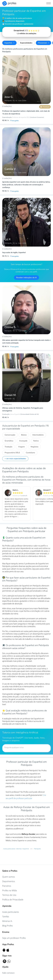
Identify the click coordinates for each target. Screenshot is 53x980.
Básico (24, 435)
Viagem (21, 447)
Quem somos (9, 877)
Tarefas (6, 917)
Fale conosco (8, 973)
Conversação (10, 435)
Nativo (36, 441)
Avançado (23, 441)
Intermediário (38, 435)
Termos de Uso (9, 895)
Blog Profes (7, 926)
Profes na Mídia (10, 890)
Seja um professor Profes (14, 938)
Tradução (8, 447)
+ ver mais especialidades (15, 459)
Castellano (30, 453)
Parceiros (7, 886)
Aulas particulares (11, 912)
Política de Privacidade (13, 900)
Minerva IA (7, 921)
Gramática (9, 441)
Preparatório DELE (12, 453)
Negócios (35, 447)
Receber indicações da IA (26, 278)
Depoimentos (9, 881)
